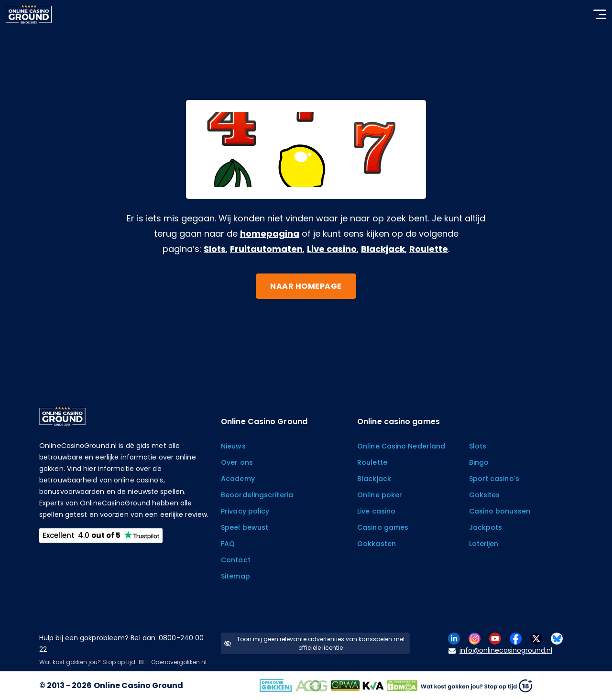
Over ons (237, 462)
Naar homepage (306, 286)
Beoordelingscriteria (257, 495)
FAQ (228, 544)
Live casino (332, 249)
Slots (215, 249)
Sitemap (235, 576)
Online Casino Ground (138, 685)
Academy (238, 479)
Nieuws (233, 446)
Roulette (429, 249)
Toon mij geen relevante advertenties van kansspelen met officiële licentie (314, 643)
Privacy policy (245, 511)
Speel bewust (245, 527)
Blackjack (383, 249)
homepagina (270, 234)
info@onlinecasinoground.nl (500, 651)
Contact (236, 560)
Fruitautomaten (266, 249)
